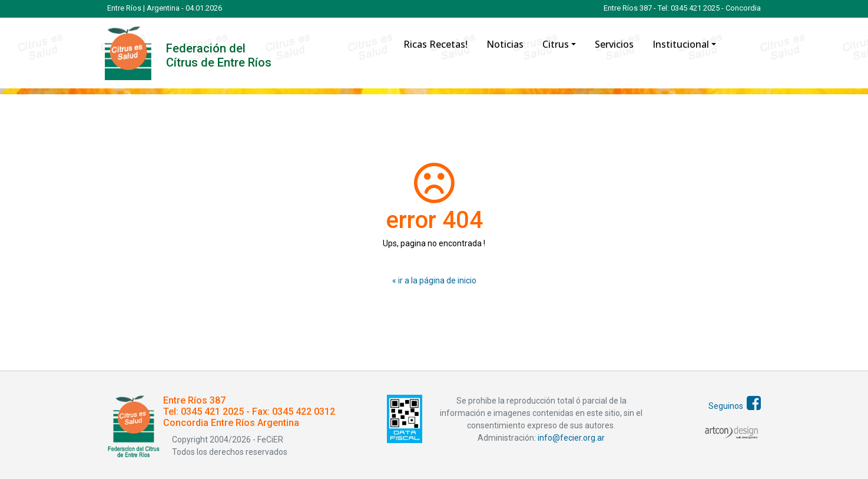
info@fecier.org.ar (570, 438)
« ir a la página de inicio (434, 280)
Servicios (614, 44)
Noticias (505, 44)
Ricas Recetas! (435, 44)
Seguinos (735, 406)
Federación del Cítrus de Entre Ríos (219, 55)
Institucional (681, 44)
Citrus (556, 44)
